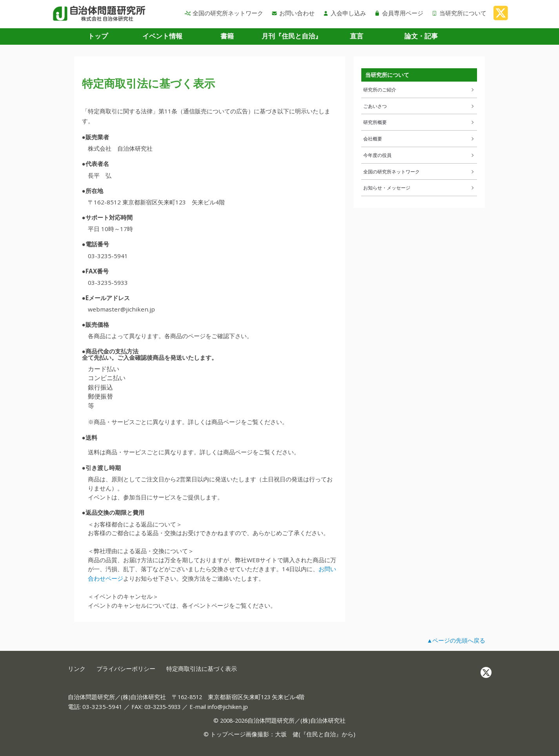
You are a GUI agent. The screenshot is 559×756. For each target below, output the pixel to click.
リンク (77, 669)
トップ (98, 36)
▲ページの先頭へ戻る (456, 640)
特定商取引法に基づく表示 (202, 669)
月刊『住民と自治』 (292, 36)
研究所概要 (419, 122)
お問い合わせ (293, 13)
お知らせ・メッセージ (419, 188)
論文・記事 (421, 36)
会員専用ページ (399, 13)
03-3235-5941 (102, 707)
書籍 (227, 36)
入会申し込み (344, 13)
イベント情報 (162, 36)
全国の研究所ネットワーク (224, 13)
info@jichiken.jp (228, 707)
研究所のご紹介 (419, 89)
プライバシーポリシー (126, 669)
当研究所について (459, 13)
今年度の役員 (419, 155)
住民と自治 (321, 734)
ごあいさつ (419, 106)
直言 (357, 36)
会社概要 (419, 138)
